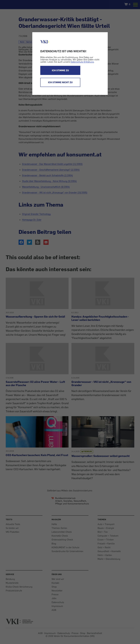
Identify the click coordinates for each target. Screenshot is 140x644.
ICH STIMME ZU (60, 70)
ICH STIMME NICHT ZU (60, 82)
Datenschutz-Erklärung (82, 62)
